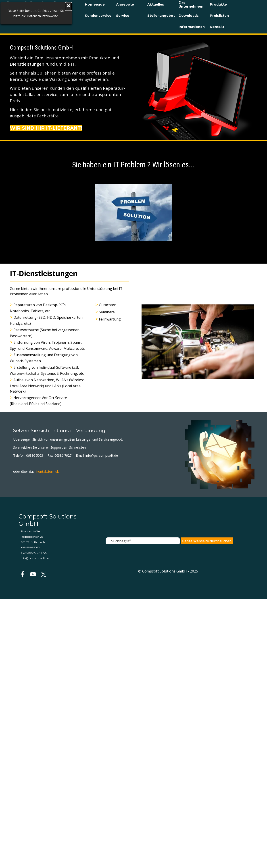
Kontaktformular (49, 471)
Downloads (189, 16)
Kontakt (217, 27)
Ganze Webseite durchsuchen (207, 541)
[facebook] (23, 574)
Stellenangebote (162, 16)
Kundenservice (98, 16)
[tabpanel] (70, 87)
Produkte (218, 4)
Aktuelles (156, 4)
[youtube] (33, 574)
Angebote (125, 4)
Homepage (95, 4)
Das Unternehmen (191, 4)
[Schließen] (36, 6)
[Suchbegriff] (143, 541)
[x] (44, 574)
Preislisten (219, 16)
